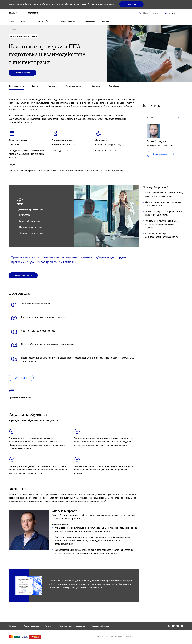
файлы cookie (32, 4)
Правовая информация (101, 626)
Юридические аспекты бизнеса (23, 36)
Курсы (11, 21)
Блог (23, 21)
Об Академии (89, 21)
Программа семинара (20, 398)
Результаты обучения (75, 86)
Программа (52, 86)
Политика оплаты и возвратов (72, 626)
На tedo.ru (13, 626)
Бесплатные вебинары (43, 21)
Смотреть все (21, 378)
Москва (172, 13)
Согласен (131, 4)
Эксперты (96, 86)
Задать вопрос (160, 154)
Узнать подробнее (23, 275)
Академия (32, 13)
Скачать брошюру (68, 21)
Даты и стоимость (16, 86)
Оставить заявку (22, 73)
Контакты (106, 21)
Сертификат (114, 86)
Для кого (36, 86)
